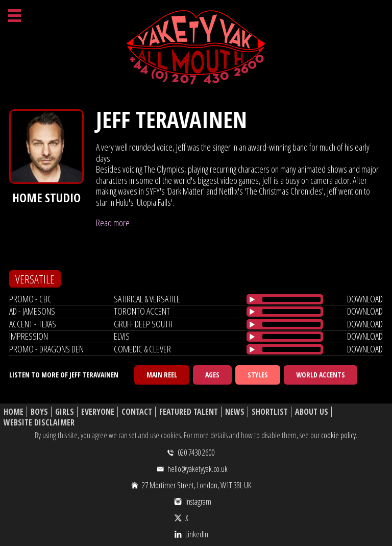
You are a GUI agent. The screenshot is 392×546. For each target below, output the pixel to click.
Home (14, 412)
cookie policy (338, 435)
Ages (212, 375)
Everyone (98, 412)
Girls (65, 412)
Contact (137, 412)
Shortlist (270, 412)
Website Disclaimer (39, 423)
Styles (258, 375)
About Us (312, 412)
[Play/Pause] (252, 299)
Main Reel (162, 375)
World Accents (321, 375)
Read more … (116, 223)
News (235, 412)
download (365, 299)
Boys (39, 412)
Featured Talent (189, 412)
